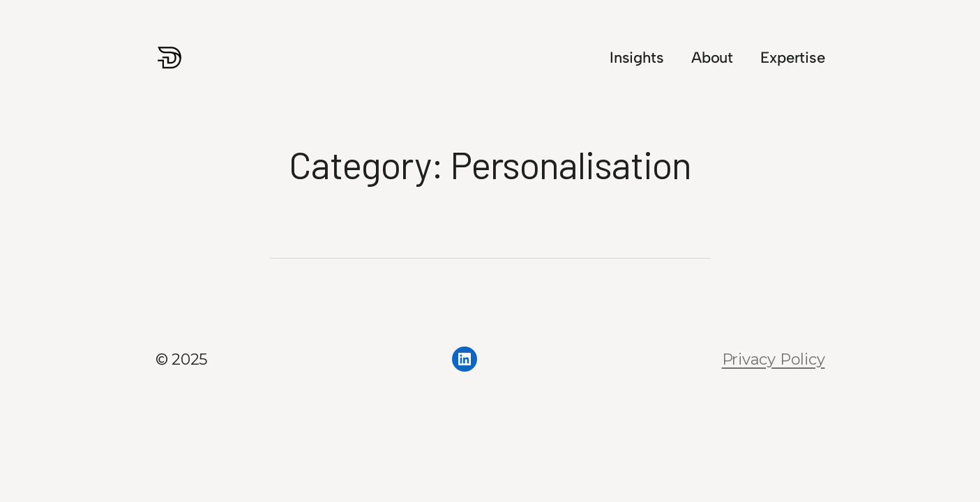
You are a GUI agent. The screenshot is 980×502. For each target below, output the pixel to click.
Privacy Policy (774, 359)
